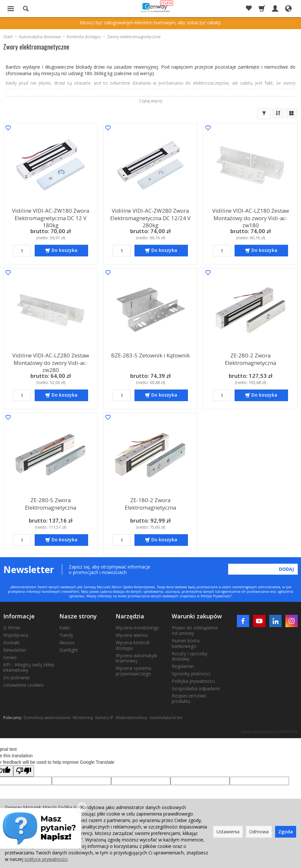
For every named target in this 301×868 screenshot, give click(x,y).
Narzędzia (130, 616)
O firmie (12, 628)
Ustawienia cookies (23, 685)
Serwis (10, 657)
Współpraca (16, 635)
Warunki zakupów (197, 616)
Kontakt (12, 643)
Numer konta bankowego (186, 643)
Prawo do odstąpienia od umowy (195, 630)
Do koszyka (64, 250)
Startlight (69, 650)
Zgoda (286, 832)
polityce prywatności (46, 859)
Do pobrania (16, 677)
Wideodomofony (131, 718)
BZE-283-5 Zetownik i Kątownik (150, 355)
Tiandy (66, 635)
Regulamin (183, 666)
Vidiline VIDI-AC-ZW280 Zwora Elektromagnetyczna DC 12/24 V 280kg (150, 216)
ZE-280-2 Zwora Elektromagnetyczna (250, 358)
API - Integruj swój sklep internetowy (29, 667)
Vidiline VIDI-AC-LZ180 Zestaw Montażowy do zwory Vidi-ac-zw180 (250, 216)
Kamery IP (104, 718)
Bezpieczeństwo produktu (189, 698)
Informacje (19, 616)
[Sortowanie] (278, 113)
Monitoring (83, 718)
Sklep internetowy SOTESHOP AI (269, 732)
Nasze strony (78, 616)
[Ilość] (22, 251)
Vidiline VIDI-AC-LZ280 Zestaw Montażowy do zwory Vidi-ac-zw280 (51, 361)
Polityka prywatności (193, 681)
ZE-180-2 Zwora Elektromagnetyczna (150, 502)
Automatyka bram (166, 718)
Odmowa (259, 832)
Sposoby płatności (191, 674)
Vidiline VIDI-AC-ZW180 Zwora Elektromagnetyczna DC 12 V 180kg (51, 216)
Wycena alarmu (132, 635)
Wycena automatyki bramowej (136, 658)
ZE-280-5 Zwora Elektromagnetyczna (51, 502)
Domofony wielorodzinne (47, 718)
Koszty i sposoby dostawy (190, 656)
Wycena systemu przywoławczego (133, 671)
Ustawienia (228, 832)
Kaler (65, 628)
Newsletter (15, 650)
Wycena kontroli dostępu (133, 645)
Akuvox (67, 643)
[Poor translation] (24, 771)
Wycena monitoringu (137, 628)
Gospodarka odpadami (196, 688)
